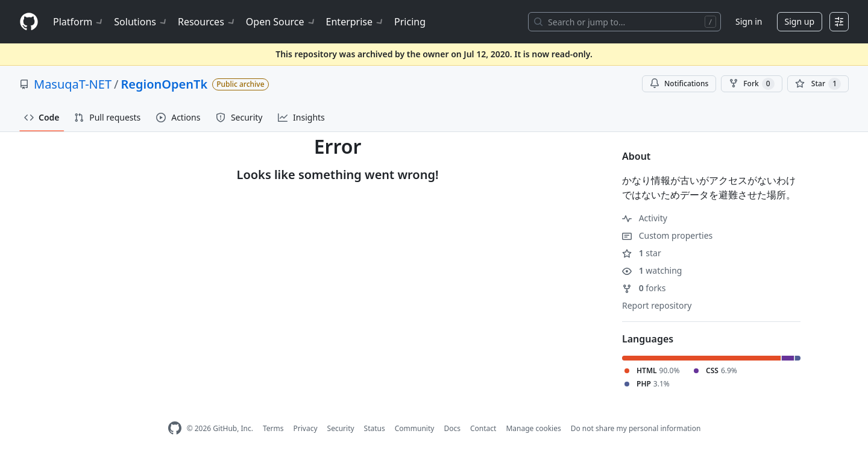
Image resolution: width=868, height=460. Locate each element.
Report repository (657, 305)
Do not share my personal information (636, 428)
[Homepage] (29, 22)
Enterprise (355, 22)
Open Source (281, 22)
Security (341, 428)
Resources (207, 22)
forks (644, 288)
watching (652, 270)
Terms (273, 428)
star (642, 253)
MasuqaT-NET (73, 84)
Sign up (800, 21)
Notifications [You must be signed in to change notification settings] (679, 83)
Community (415, 428)
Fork (751, 84)
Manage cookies (533, 428)
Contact (483, 428)
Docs (452, 428)
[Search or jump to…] (624, 22)
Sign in (749, 21)
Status (375, 428)
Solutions (141, 22)
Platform (79, 22)
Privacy (306, 428)
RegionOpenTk (164, 84)
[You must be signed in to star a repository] (818, 84)
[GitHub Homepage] (175, 428)
